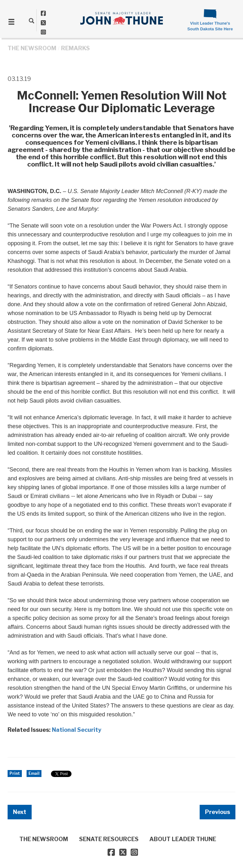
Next (20, 812)
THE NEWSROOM (32, 48)
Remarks (75, 48)
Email (34, 773)
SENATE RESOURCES (109, 839)
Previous (218, 812)
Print (15, 773)
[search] (31, 21)
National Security (77, 730)
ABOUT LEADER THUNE (183, 839)
